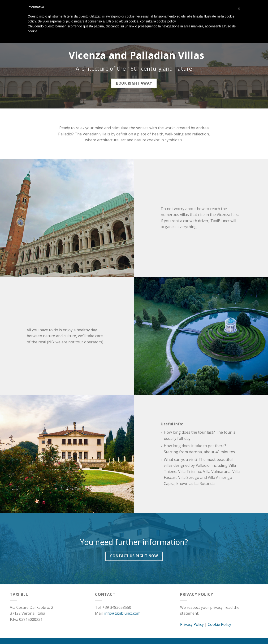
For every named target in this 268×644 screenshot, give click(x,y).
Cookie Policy (219, 624)
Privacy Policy (192, 624)
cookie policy (166, 21)
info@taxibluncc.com (122, 613)
